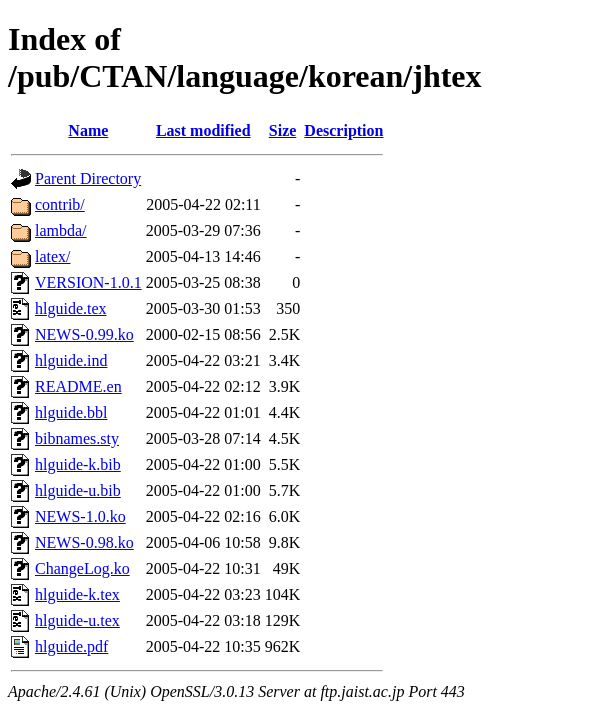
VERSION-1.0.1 (88, 282)
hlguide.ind (71, 360)
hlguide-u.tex (77, 620)
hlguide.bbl (71, 412)
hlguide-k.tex (77, 594)
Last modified (203, 130)
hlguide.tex (71, 308)
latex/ (53, 256)
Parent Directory (88, 178)
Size (283, 130)
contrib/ (60, 204)
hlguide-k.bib (78, 464)
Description (343, 130)
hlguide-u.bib (78, 490)
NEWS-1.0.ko (80, 516)
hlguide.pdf (71, 646)
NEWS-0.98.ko (84, 542)
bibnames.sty (77, 438)
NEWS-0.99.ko (84, 334)
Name (88, 130)
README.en (78, 386)
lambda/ (61, 230)
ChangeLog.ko (82, 568)
